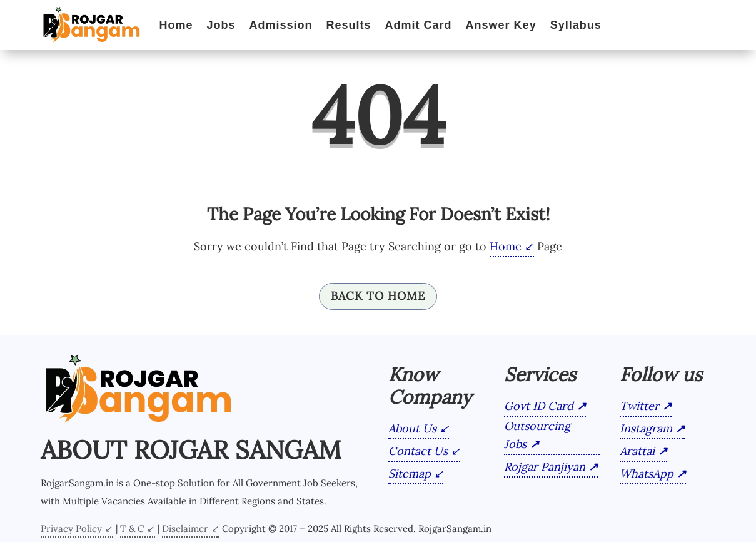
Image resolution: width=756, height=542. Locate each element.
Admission (281, 25)
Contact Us (418, 451)
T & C (132, 529)
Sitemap (410, 473)
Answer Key (501, 25)
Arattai (637, 451)
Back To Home (378, 296)
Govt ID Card (539, 406)
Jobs (221, 25)
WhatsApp (647, 473)
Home (176, 25)
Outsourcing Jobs (537, 435)
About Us (412, 428)
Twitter (639, 406)
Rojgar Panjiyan (545, 467)
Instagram (646, 428)
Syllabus (576, 25)
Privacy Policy (71, 529)
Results (349, 25)
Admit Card (419, 25)
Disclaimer (185, 529)
